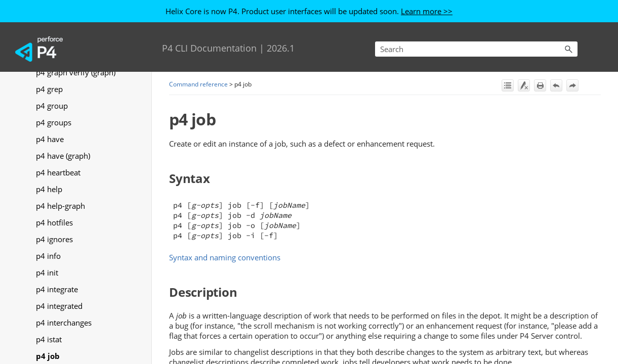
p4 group (52, 106)
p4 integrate (57, 289)
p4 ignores (54, 239)
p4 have (50, 139)
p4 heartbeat (58, 172)
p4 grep (49, 89)
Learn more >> (427, 11)
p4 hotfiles (54, 222)
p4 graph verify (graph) (76, 72)
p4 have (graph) (63, 156)
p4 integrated (59, 306)
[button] (568, 49)
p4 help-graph (60, 206)
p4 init (47, 272)
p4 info (48, 256)
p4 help (49, 189)
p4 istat (49, 339)
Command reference (198, 84)
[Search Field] (476, 49)
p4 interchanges (64, 323)
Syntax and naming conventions (225, 257)
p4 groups (54, 122)
